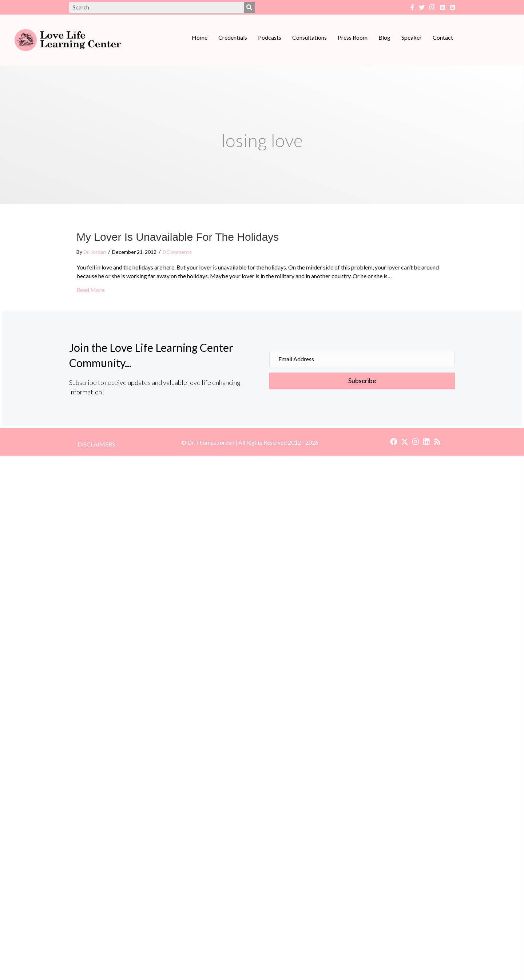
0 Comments (177, 252)
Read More (90, 289)
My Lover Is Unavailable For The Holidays (178, 237)
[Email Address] (362, 359)
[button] (362, 381)
